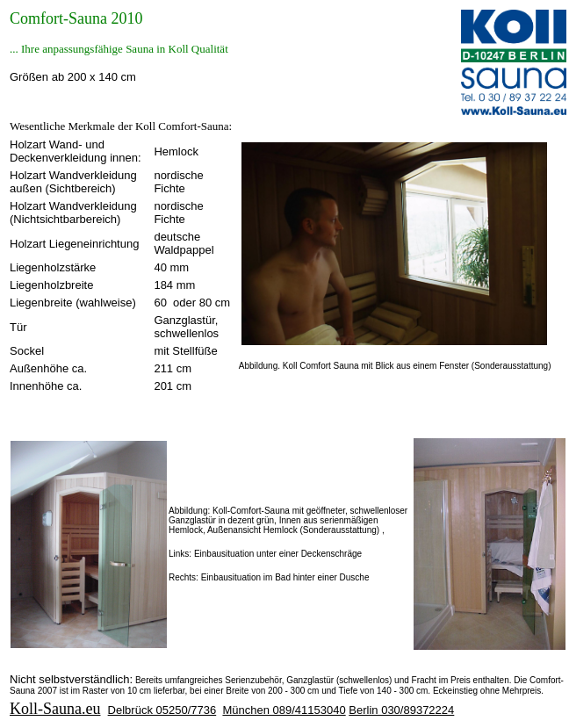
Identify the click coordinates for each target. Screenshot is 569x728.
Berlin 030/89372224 (401, 710)
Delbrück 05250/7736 (162, 710)
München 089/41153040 (284, 710)
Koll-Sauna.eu (55, 709)
